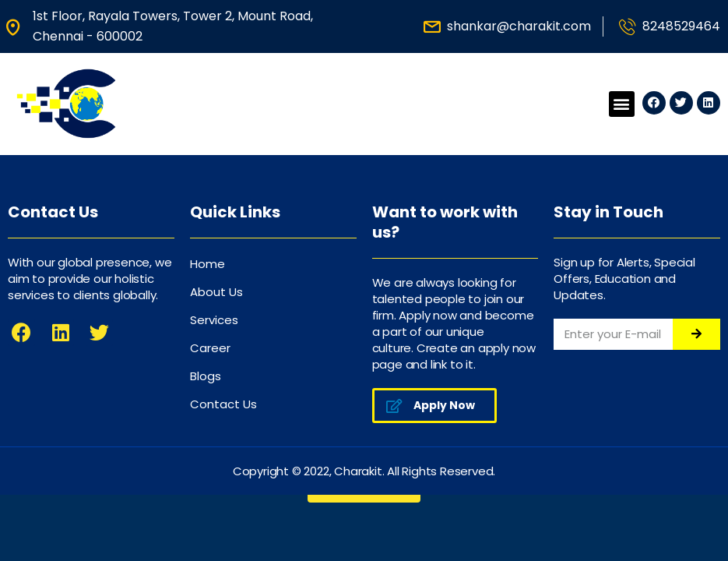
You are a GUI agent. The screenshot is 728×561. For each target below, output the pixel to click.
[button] (622, 104)
